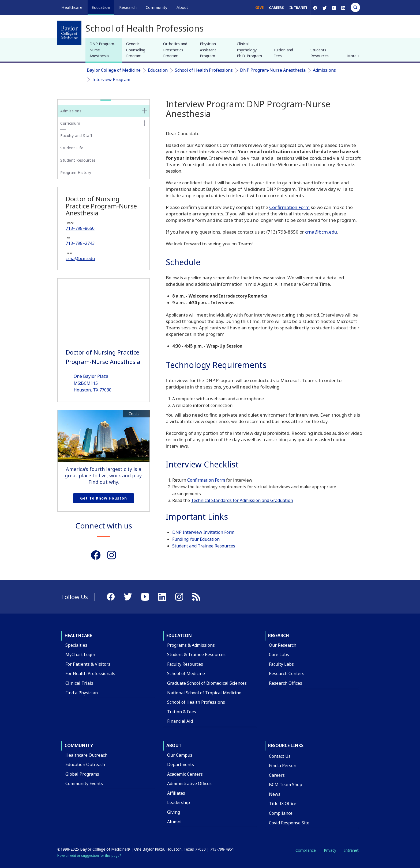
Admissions (324, 70)
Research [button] (128, 7)
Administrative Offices (189, 783)
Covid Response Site (289, 823)
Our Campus (180, 755)
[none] (144, 111)
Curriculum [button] (70, 123)
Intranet (298, 7)
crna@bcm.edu (80, 258)
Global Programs (82, 774)
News (275, 794)
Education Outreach (85, 764)
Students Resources (320, 53)
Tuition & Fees (182, 712)
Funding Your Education (196, 539)
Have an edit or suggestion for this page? (89, 856)
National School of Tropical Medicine (204, 693)
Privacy (330, 850)
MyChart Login (80, 654)
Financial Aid (180, 721)
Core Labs (279, 654)
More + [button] (354, 56)
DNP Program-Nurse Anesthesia (102, 50)
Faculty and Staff (76, 136)
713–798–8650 (80, 228)
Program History (76, 172)
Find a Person (283, 766)
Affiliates (176, 793)
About (174, 745)
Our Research (283, 645)
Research (279, 635)
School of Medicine (186, 673)
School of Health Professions (204, 70)
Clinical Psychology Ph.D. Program (249, 50)
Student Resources (78, 160)
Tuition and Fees (283, 53)
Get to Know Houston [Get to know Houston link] (104, 498)
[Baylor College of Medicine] (69, 33)
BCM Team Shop (286, 785)
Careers (276, 7)
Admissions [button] (71, 111)
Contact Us (280, 756)
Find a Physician (82, 693)
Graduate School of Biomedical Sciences (207, 683)
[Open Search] (355, 7)
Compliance (281, 813)
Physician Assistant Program (208, 50)
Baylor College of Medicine (114, 70)
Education (158, 70)
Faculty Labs (281, 664)
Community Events (84, 783)
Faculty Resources (185, 664)
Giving (174, 812)
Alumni (174, 822)
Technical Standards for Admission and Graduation (242, 500)
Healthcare (78, 635)
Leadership (179, 802)
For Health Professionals (90, 673)
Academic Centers (185, 774)
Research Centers (287, 673)
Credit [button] (134, 414)
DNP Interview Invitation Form (203, 532)
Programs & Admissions (191, 645)
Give (259, 7)
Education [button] (101, 7)
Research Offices (286, 683)
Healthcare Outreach (86, 755)
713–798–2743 (80, 243)
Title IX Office (283, 804)
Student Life (72, 148)
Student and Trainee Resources (204, 546)
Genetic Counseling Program (136, 50)
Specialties (76, 645)
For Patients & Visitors (88, 664)
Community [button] (157, 7)
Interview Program (111, 79)
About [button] (182, 7)
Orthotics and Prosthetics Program (175, 50)
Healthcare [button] (72, 7)
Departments (181, 764)
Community (79, 745)
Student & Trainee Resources (196, 654)
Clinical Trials (79, 683)
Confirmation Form (289, 207)
